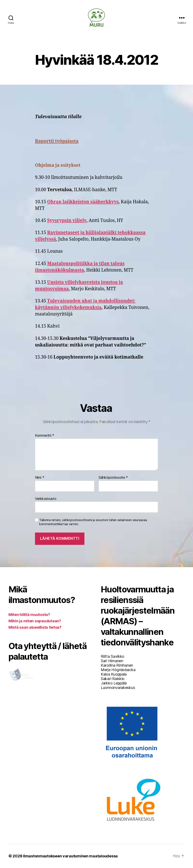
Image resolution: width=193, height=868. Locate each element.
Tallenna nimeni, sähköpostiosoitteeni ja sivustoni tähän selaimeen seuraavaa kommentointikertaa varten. (93, 522)
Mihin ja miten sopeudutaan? (35, 621)
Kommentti (45, 436)
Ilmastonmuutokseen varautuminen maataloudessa (70, 856)
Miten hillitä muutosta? (29, 615)
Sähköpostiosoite (113, 478)
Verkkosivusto (46, 499)
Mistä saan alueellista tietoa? (35, 627)
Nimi (40, 478)
